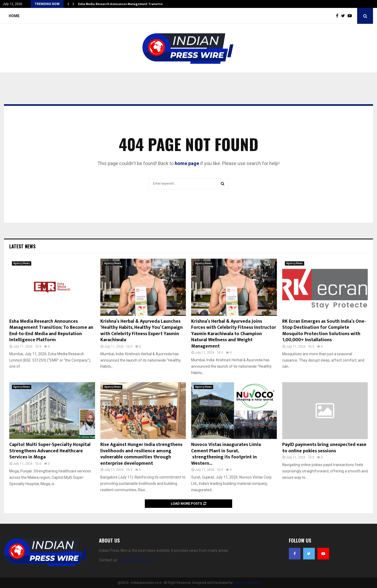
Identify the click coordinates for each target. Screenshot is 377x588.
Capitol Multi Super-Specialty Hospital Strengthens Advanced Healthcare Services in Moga (50, 451)
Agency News (22, 263)
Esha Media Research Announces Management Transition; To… (125, 4)
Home (14, 16)
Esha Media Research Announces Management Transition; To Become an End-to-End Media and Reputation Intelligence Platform (51, 331)
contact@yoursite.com (138, 560)
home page (187, 163)
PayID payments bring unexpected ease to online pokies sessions (324, 448)
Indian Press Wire (246, 583)
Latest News (22, 246)
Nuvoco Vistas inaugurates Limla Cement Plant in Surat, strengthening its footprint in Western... (226, 454)
